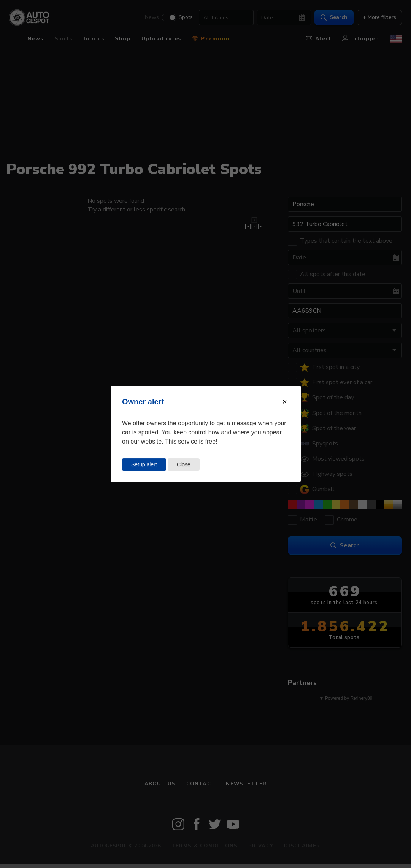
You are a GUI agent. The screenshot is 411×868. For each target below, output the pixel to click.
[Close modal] (285, 402)
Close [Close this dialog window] (184, 464)
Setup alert (144, 464)
